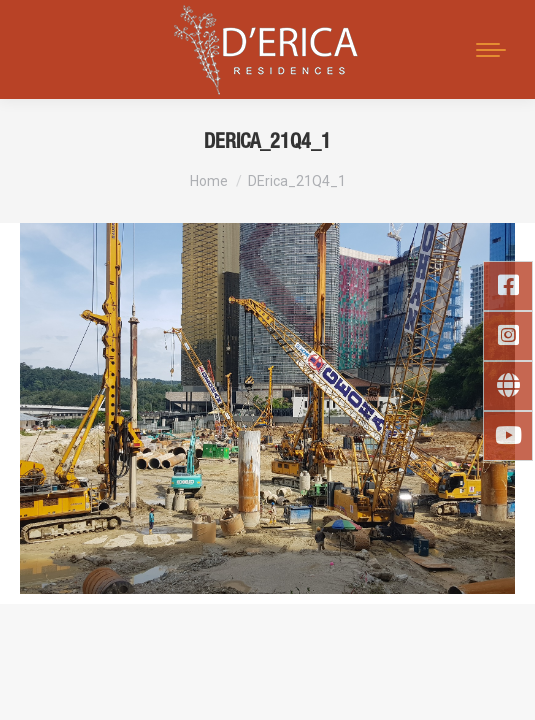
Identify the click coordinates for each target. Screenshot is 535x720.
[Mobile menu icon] (491, 50)
